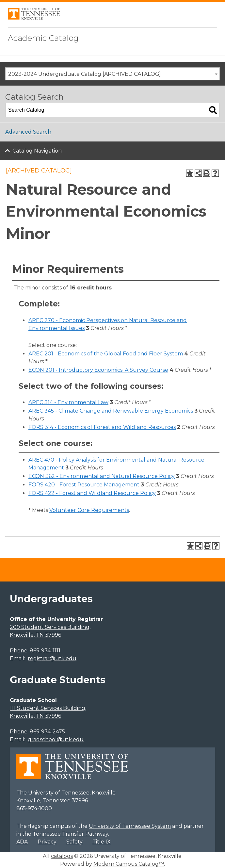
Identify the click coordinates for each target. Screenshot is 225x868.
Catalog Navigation (37, 151)
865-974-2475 (47, 732)
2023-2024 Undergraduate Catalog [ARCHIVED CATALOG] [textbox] (85, 74)
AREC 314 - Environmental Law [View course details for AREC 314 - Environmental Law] (68, 402)
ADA (22, 842)
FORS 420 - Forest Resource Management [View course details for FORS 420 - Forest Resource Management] (84, 485)
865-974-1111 (45, 651)
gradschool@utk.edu (56, 739)
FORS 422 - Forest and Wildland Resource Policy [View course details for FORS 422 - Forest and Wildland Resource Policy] (92, 493)
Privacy (47, 842)
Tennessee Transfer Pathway (70, 834)
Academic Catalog (43, 38)
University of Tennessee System (130, 826)
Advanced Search (28, 132)
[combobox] (112, 74)
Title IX (102, 842)
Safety (74, 842)
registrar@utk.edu (52, 658)
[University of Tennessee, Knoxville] (34, 18)
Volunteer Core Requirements (89, 510)
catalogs (62, 856)
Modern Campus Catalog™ (129, 864)
